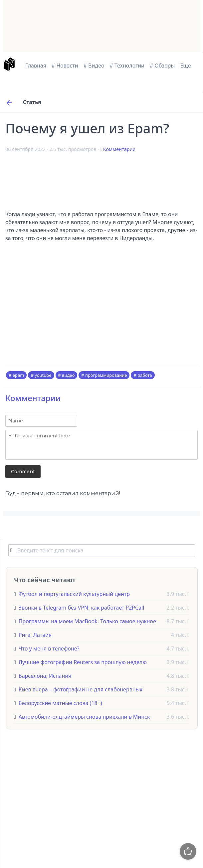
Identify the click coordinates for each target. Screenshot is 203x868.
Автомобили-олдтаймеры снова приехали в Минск (84, 717)
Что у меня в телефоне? (49, 649)
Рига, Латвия (35, 635)
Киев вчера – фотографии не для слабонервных (81, 689)
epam (18, 375)
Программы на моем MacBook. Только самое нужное (87, 621)
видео (68, 375)
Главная (36, 66)
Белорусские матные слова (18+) (60, 703)
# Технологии (127, 66)
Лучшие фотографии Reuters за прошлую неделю (83, 662)
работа (145, 375)
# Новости (65, 66)
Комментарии (119, 149)
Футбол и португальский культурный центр (74, 594)
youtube (43, 375)
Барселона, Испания (45, 676)
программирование (106, 375)
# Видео (94, 66)
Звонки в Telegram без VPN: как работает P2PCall (81, 608)
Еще (185, 66)
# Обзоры (162, 66)
